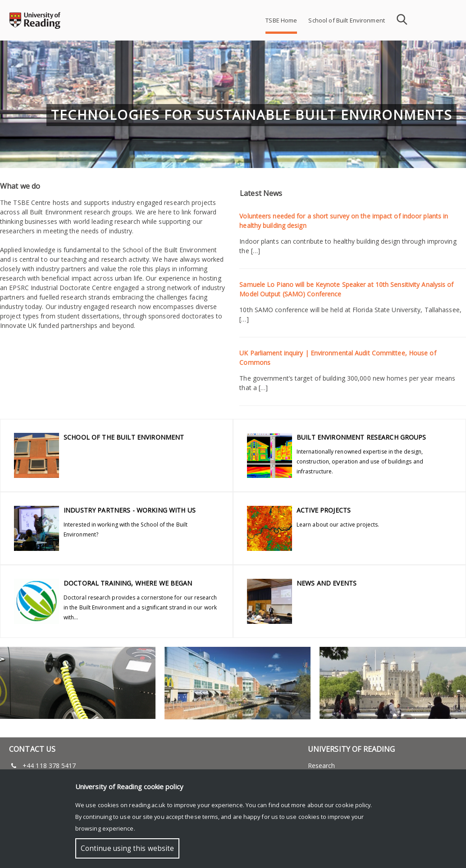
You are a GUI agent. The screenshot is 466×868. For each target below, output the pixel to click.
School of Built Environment (347, 20)
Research (322, 766)
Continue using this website (127, 848)
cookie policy (353, 805)
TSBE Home (281, 20)
